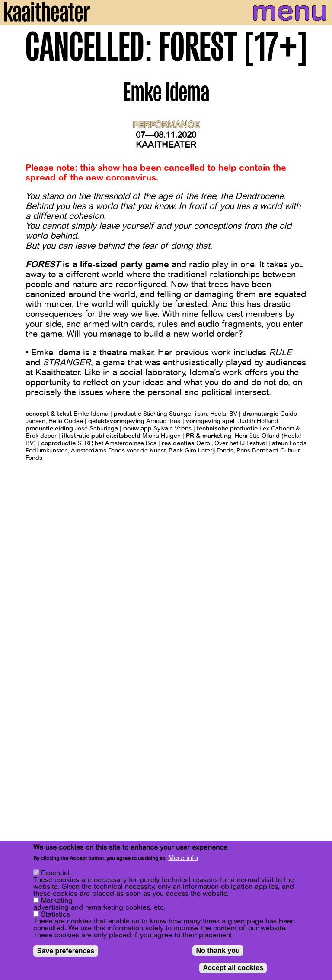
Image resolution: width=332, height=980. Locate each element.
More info (183, 859)
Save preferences (66, 952)
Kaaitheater (166, 145)
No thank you (218, 951)
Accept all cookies (233, 969)
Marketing (57, 901)
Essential (55, 874)
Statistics (56, 915)
